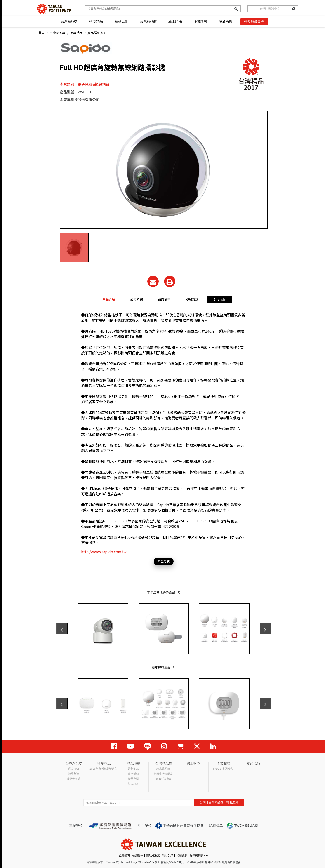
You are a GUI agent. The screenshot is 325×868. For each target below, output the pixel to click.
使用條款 (138, 856)
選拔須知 (73, 769)
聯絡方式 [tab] (192, 299)
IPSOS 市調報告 (223, 769)
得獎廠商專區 (254, 21)
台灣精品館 (148, 21)
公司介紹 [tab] (137, 299)
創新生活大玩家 (163, 774)
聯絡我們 (168, 856)
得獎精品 (96, 21)
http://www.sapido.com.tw (104, 552)
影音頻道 (133, 784)
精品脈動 (121, 21)
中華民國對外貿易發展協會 (179, 826)
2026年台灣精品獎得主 (103, 769)
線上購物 (175, 21)
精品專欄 (133, 779)
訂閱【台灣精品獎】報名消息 (219, 802)
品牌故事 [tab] (164, 299)
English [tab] (219, 299)
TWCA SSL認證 (242, 826)
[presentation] (62, 629)
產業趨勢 (200, 21)
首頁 (42, 33)
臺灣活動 (133, 774)
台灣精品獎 (69, 21)
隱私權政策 (153, 856)
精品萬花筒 (163, 769)
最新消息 (133, 769)
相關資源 (182, 856)
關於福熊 (226, 21)
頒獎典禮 (73, 774)
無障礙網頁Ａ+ (199, 856)
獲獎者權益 (73, 779)
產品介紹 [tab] (109, 299)
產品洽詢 (164, 561)
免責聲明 (124, 856)
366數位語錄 (163, 779)
